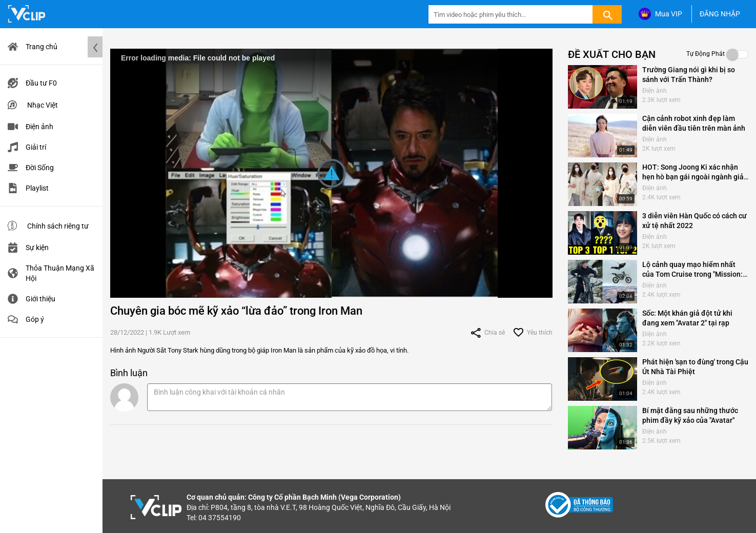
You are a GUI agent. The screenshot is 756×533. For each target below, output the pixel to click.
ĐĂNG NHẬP (720, 14)
